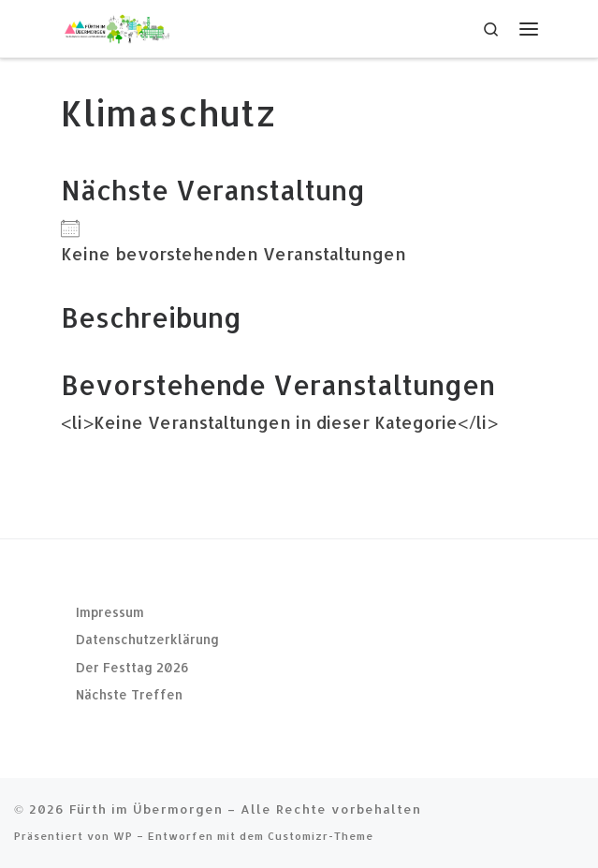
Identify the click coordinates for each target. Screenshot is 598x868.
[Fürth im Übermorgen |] (117, 27)
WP (123, 836)
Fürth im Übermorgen (146, 809)
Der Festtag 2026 (132, 667)
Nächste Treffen (129, 694)
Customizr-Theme (321, 836)
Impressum (110, 612)
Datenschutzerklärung (147, 639)
